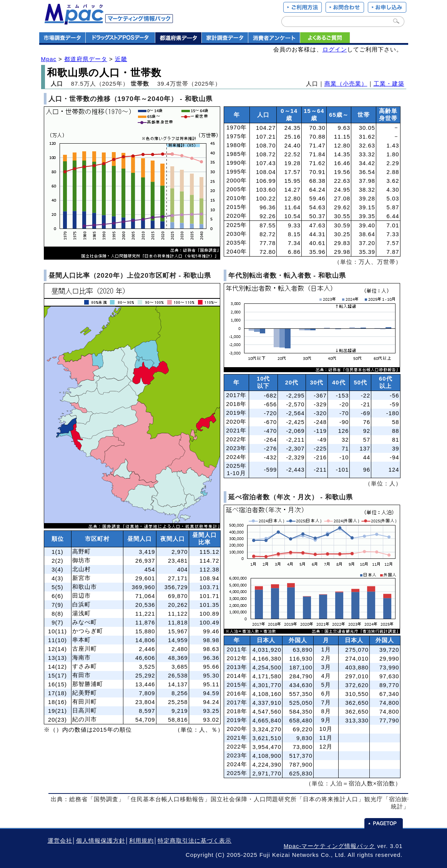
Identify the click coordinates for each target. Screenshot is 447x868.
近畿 (121, 59)
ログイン (335, 50)
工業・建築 (389, 84)
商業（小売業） (346, 84)
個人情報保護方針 (101, 841)
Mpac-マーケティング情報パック (329, 846)
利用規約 (141, 841)
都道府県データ (86, 59)
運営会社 (60, 841)
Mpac (49, 59)
